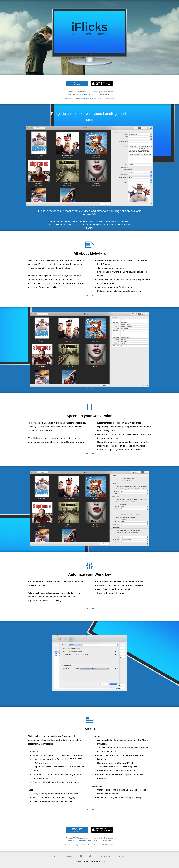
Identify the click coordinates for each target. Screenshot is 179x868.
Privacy (122, 856)
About (56, 856)
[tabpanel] (89, 164)
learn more (89, 295)
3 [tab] (93, 208)
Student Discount (88, 99)
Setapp (77, 99)
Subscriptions (82, 94)
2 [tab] (90, 208)
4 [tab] (95, 389)
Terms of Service (105, 856)
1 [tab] (86, 208)
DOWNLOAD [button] (77, 84)
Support (69, 856)
